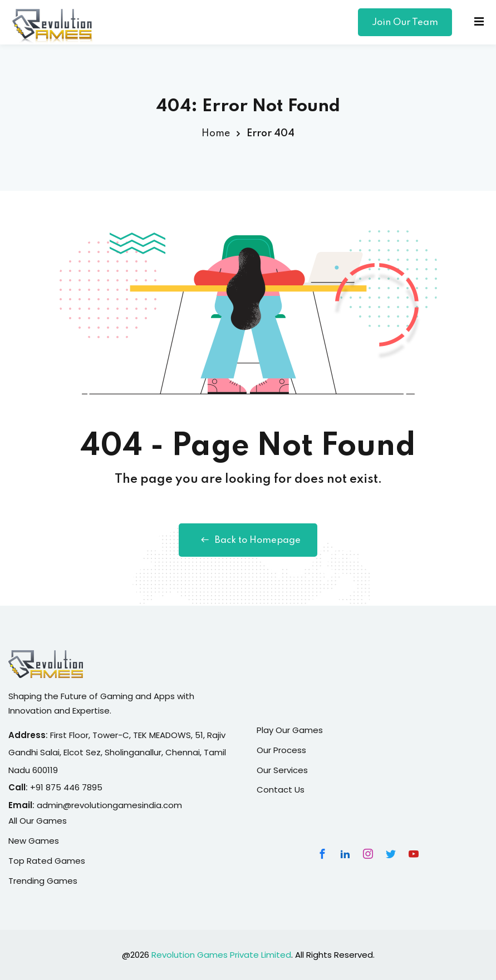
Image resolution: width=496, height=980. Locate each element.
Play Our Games (290, 730)
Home (216, 133)
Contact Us (281, 790)
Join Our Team (405, 23)
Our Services (282, 770)
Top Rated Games (47, 861)
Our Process (281, 750)
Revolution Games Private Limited (221, 955)
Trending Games (43, 881)
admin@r (55, 805)
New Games (34, 841)
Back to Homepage (248, 540)
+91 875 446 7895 (66, 787)
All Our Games (38, 821)
